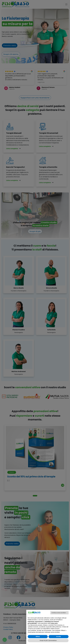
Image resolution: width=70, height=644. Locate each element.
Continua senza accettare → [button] (59, 613)
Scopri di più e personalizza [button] (48, 640)
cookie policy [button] (54, 623)
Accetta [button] (59, 637)
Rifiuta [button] (38, 637)
